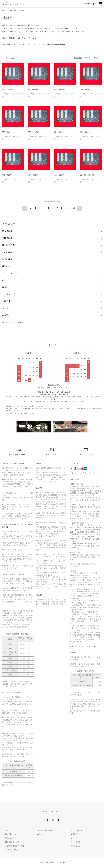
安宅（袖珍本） (8, 133)
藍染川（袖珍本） (9, 90)
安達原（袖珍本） (35, 133)
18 (74, 209)
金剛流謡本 (7, 237)
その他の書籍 (8, 252)
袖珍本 (22, 11)
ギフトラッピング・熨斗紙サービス (19, 323)
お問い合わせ (73, 847)
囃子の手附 (7, 259)
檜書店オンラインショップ (52, 812)
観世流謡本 (13, 11)
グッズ (5, 308)
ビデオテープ (8, 294)
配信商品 (6, 315)
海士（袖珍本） (60, 133)
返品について (7, 839)
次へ (78, 209)
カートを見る (73, 843)
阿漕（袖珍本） (60, 90)
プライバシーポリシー (10, 850)
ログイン (72, 839)
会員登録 (72, 835)
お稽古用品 (7, 301)
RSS (37, 835)
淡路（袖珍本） (34, 176)
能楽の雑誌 (7, 266)
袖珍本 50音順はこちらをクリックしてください (19, 39)
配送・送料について (9, 835)
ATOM (42, 835)
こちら (95, 647)
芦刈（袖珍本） (86, 90)
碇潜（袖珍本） (60, 176)
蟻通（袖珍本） (8, 176)
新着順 (96, 58)
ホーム (4, 11)
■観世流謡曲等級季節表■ (56, 45)
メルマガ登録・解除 (43, 831)
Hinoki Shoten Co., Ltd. (53, 863)
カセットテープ (9, 273)
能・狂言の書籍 (9, 244)
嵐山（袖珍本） (86, 133)
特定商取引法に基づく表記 (12, 847)
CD (4, 280)
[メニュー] (101, 4)
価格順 (88, 58)
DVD (4, 287)
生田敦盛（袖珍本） (87, 176)
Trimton (64, 863)
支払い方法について (9, 843)
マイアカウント (74, 831)
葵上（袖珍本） (34, 90)
